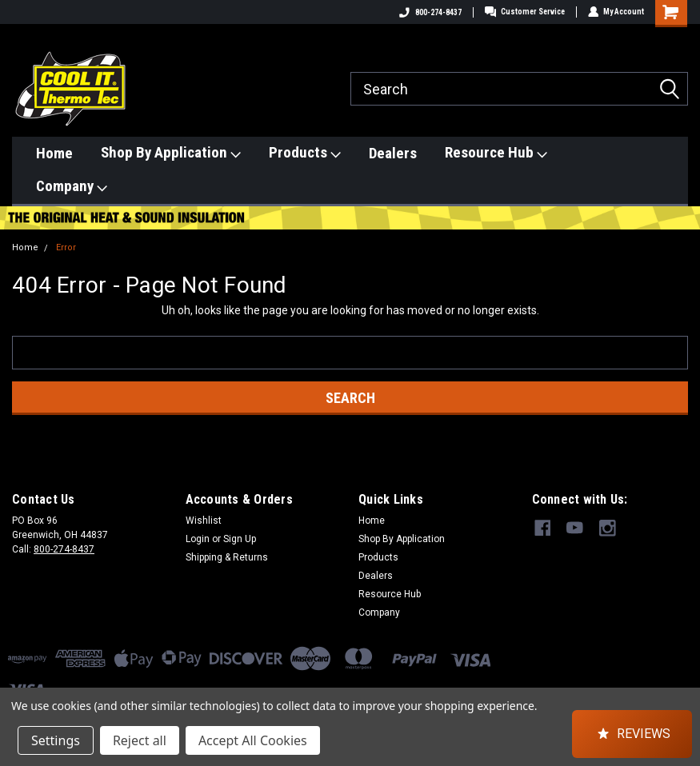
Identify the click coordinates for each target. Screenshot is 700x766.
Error (66, 247)
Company (72, 186)
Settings (56, 740)
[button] (632, 734)
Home (54, 153)
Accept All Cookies (253, 740)
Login (198, 539)
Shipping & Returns (227, 557)
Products (305, 153)
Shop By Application (171, 153)
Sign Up (240, 539)
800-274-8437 (430, 12)
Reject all (140, 740)
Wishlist (204, 521)
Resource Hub (496, 153)
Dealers (393, 153)
